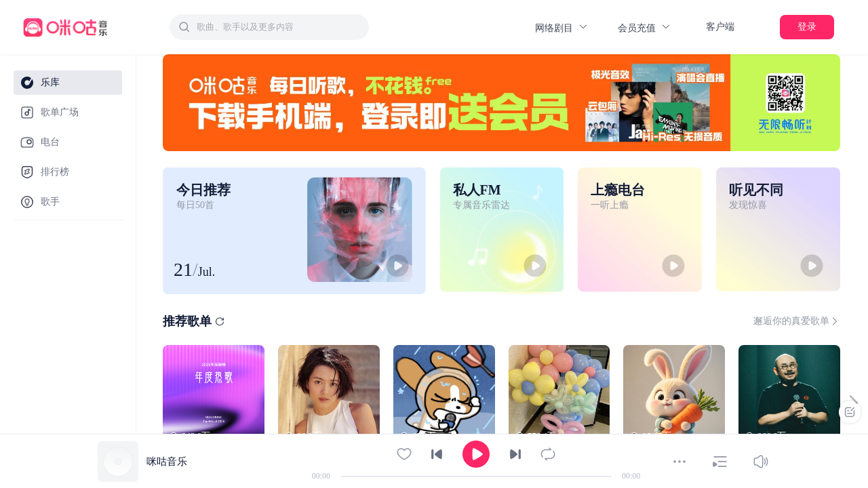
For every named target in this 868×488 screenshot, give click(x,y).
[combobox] (269, 27)
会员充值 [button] (645, 27)
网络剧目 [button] (562, 27)
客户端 (720, 27)
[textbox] (279, 27)
